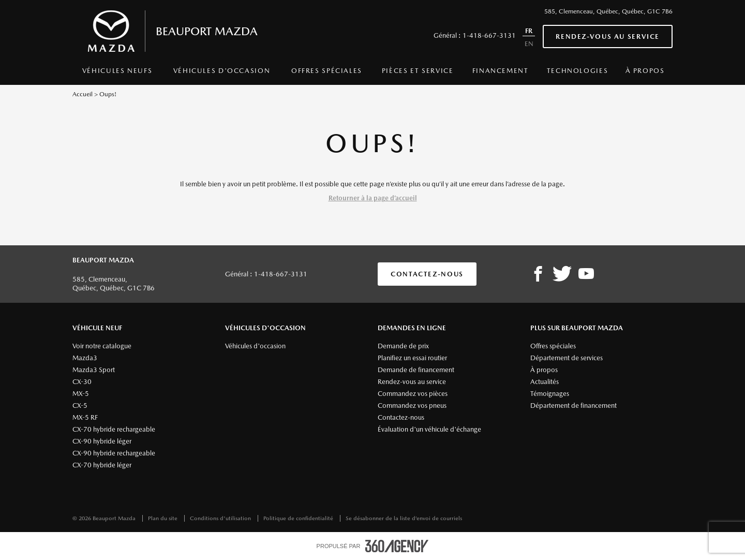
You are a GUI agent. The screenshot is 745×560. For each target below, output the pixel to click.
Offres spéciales (327, 71)
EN (529, 44)
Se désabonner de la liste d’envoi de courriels (404, 518)
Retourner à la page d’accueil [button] (373, 198)
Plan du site (163, 518)
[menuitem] (117, 73)
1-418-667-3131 (489, 35)
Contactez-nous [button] (427, 274)
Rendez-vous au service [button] (608, 36)
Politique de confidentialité (299, 518)
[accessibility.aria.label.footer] (397, 546)
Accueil (83, 94)
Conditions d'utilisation (221, 518)
